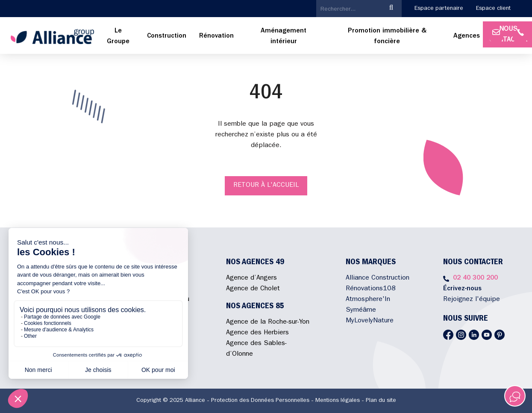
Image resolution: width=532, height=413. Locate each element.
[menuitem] (118, 37)
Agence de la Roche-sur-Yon (268, 322)
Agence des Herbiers (257, 333)
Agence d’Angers (251, 278)
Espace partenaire (439, 9)
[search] (348, 9)
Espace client (493, 9)
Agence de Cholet (253, 289)
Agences (467, 36)
